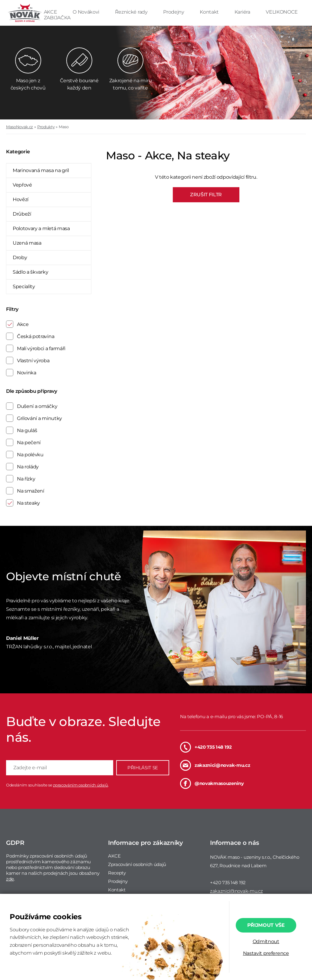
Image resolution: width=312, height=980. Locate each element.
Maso (64, 127)
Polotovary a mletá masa (41, 228)
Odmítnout (266, 941)
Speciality (24, 287)
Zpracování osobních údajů (137, 864)
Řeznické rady (132, 12)
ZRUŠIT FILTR (206, 195)
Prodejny (174, 12)
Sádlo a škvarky (30, 272)
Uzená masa (27, 243)
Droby (20, 257)
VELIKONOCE (282, 12)
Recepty (117, 873)
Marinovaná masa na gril (41, 170)
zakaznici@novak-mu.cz (215, 765)
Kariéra (243, 12)
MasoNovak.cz (20, 127)
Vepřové (22, 185)
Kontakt (210, 12)
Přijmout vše (266, 925)
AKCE (51, 12)
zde (10, 879)
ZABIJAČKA (57, 18)
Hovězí (21, 199)
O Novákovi (86, 12)
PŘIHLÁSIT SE (143, 768)
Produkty (46, 127)
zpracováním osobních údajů (80, 785)
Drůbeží (22, 214)
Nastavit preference (266, 953)
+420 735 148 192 (206, 747)
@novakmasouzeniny (212, 783)
